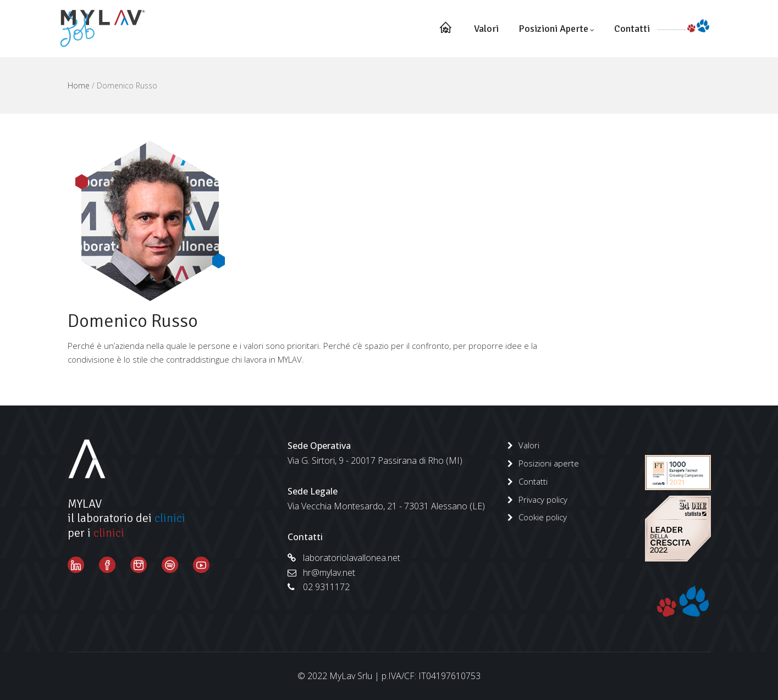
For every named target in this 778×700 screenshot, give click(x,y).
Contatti (632, 29)
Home (79, 85)
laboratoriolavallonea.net (344, 558)
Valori (486, 29)
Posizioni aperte (556, 29)
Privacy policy (543, 499)
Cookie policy (543, 517)
